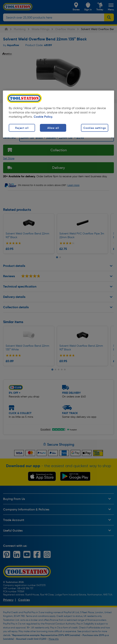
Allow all (53, 128)
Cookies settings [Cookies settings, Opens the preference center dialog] (95, 128)
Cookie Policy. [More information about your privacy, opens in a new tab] (43, 117)
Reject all (22, 128)
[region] (58, 114)
